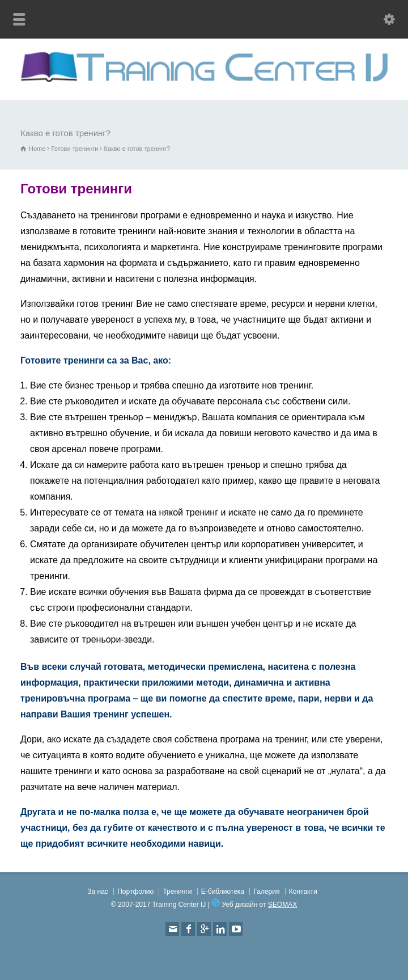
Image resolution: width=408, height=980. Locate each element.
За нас (98, 892)
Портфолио (135, 892)
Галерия (266, 892)
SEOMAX (282, 905)
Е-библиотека (223, 892)
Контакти (303, 892)
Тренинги (177, 892)
